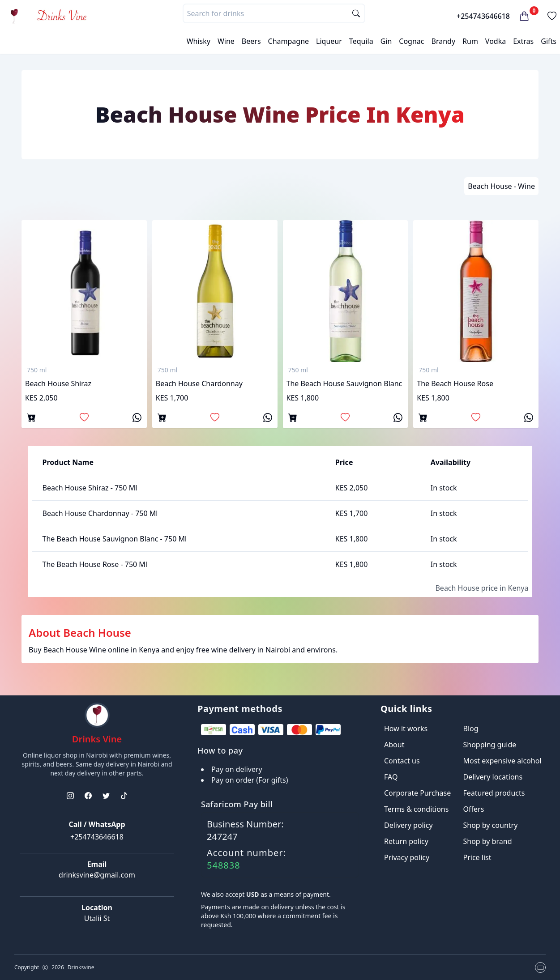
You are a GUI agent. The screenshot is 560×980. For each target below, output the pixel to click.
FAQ (391, 777)
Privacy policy (407, 857)
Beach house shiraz (58, 383)
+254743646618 (483, 16)
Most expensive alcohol (502, 761)
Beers (251, 41)
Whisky (199, 41)
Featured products (494, 793)
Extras (523, 41)
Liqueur (329, 41)
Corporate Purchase (417, 793)
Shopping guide (490, 745)
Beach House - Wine (501, 186)
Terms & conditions (416, 809)
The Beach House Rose (455, 383)
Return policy (406, 841)
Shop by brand (488, 841)
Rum (470, 41)
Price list (477, 857)
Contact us (402, 761)
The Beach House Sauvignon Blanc (344, 383)
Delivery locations (493, 777)
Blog (471, 729)
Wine (226, 41)
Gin (386, 41)
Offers (474, 809)
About (394, 745)
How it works (406, 729)
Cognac (411, 41)
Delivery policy (408, 825)
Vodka (496, 41)
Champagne (289, 41)
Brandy (443, 41)
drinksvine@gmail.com (97, 875)
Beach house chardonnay (199, 383)
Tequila (361, 41)
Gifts (549, 41)
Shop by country (491, 825)
